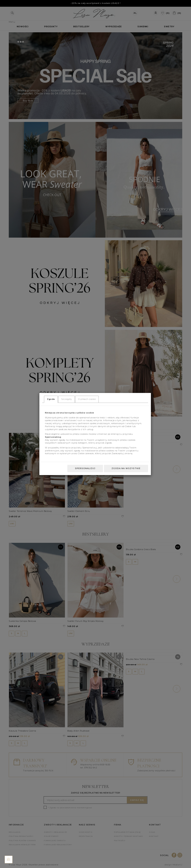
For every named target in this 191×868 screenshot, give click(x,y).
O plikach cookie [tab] (87, 399)
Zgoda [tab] (51, 399)
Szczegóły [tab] (67, 399)
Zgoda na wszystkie (126, 468)
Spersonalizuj (85, 468)
